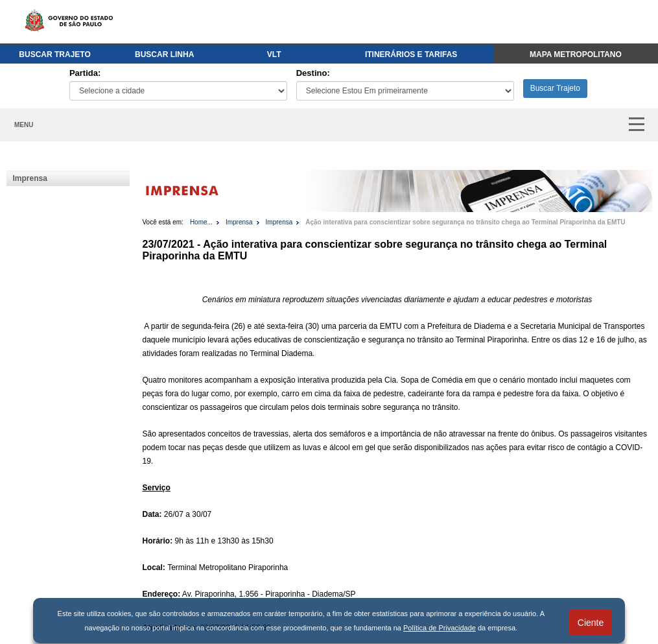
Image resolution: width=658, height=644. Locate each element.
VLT (274, 54)
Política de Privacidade (440, 628)
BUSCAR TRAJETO (54, 54)
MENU (24, 125)
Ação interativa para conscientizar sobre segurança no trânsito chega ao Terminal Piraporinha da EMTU (465, 222)
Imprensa (30, 178)
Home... (201, 222)
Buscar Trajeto (555, 88)
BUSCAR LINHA (164, 54)
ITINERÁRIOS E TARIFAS (411, 54)
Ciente (591, 623)
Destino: (313, 73)
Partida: (85, 73)
